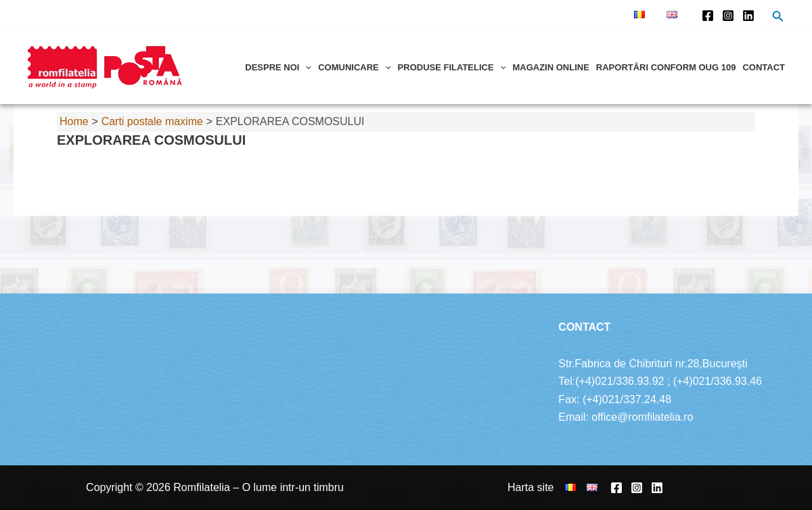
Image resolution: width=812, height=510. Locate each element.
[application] (305, 67)
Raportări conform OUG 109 (666, 67)
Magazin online (550, 67)
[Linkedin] (748, 16)
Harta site (531, 487)
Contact (764, 67)
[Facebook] (708, 16)
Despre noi (278, 67)
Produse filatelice (452, 67)
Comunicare (354, 67)
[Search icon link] (778, 18)
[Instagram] (728, 16)
